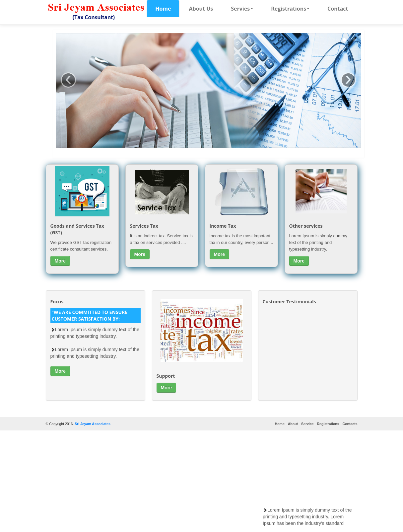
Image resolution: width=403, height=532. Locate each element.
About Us (201, 9)
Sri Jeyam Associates (93, 424)
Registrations (290, 9)
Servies (242, 9)
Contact (338, 9)
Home (163, 9)
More (60, 261)
